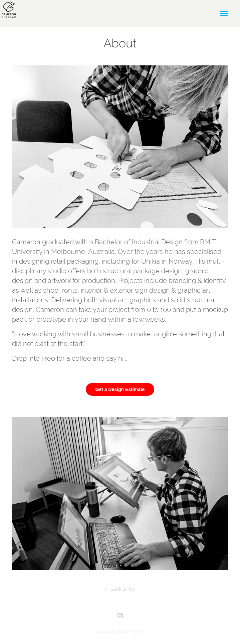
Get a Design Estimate (120, 389)
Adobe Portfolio (132, 632)
